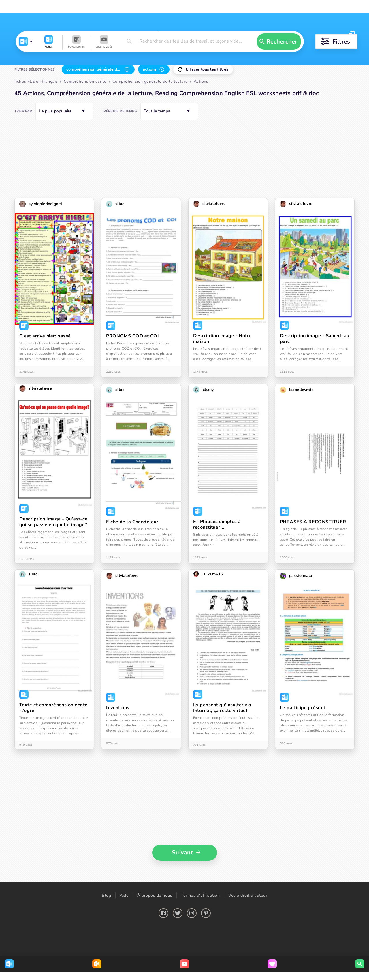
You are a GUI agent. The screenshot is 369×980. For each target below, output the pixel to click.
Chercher (186, 6)
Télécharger (221, 6)
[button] (33, 69)
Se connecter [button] (309, 34)
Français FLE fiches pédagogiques (32, 6)
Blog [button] (106, 954)
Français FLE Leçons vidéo (157, 6)
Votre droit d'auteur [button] (248, 954)
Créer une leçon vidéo (268, 6)
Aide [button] (124, 954)
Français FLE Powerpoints (95, 6)
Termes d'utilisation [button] (200, 954)
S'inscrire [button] (343, 34)
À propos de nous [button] (155, 954)
